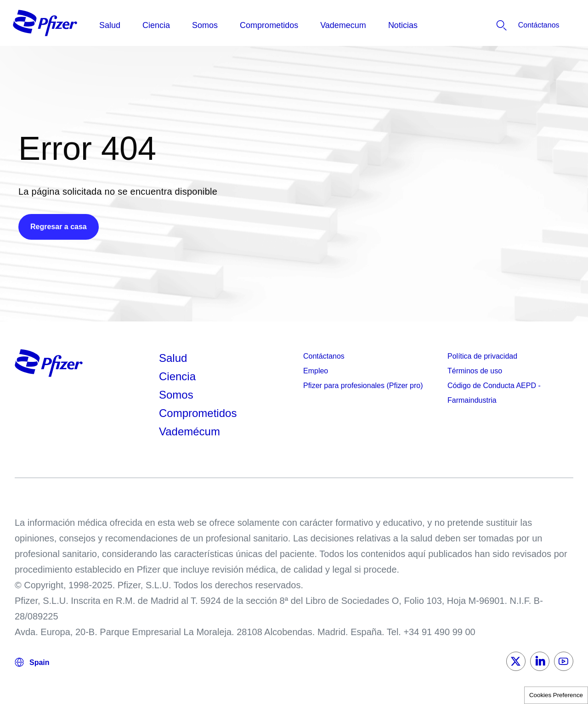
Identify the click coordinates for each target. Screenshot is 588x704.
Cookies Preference (556, 695)
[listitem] (515, 25)
